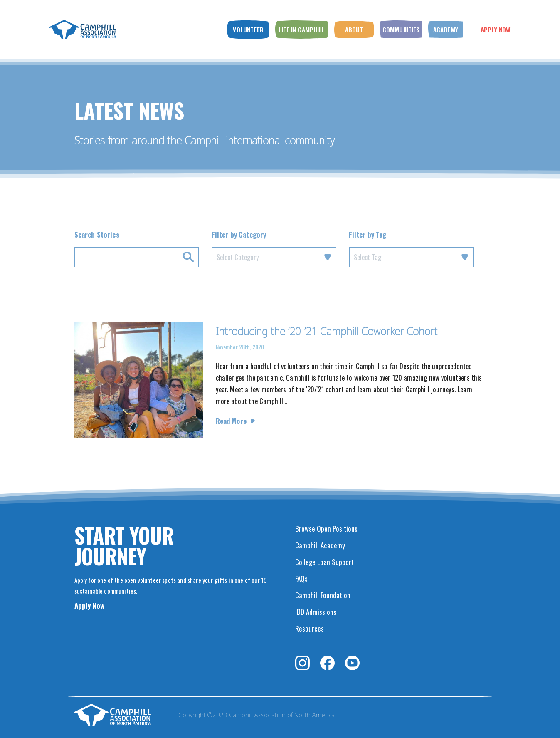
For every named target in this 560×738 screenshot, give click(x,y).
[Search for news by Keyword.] (137, 257)
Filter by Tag (368, 234)
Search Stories (97, 234)
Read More (231, 421)
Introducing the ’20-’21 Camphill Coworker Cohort (327, 331)
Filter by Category (239, 234)
